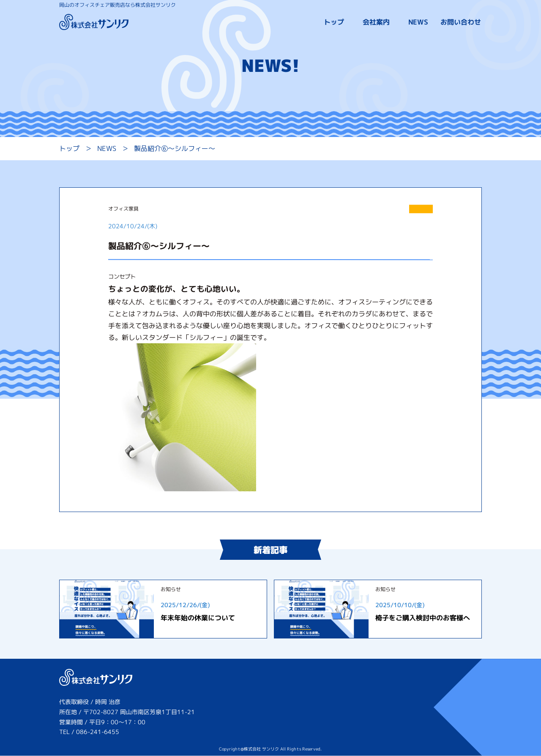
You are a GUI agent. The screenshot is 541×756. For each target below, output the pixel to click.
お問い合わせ (461, 23)
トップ (334, 23)
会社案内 (376, 23)
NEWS (418, 23)
